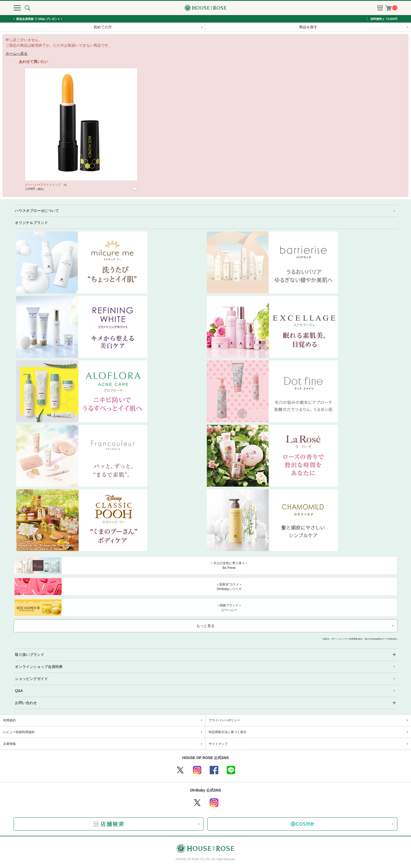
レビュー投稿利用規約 (19, 732)
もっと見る (206, 626)
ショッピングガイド (31, 679)
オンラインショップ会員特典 (39, 667)
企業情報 (9, 744)
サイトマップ (218, 744)
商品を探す (308, 27)
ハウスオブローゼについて (37, 211)
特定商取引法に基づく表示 (228, 732)
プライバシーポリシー (224, 720)
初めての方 (103, 27)
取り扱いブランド (30, 655)
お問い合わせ (26, 703)
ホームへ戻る (17, 53)
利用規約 (9, 720)
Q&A (19, 691)
